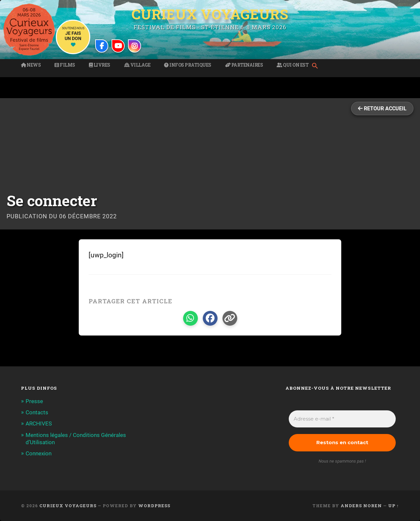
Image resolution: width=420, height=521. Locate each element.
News (31, 65)
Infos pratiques (188, 65)
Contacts (37, 412)
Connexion (39, 453)
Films (65, 65)
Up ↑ (394, 506)
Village (137, 65)
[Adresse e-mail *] (342, 419)
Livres (100, 65)
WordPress (154, 506)
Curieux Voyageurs (210, 14)
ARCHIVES (39, 423)
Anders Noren (361, 506)
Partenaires (244, 65)
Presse (34, 401)
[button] (317, 66)
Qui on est (293, 65)
